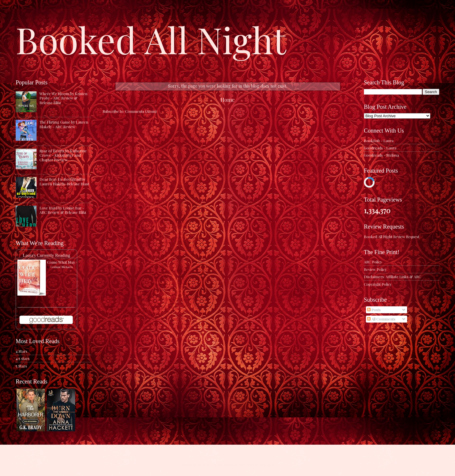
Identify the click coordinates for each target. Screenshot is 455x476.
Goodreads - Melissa (381, 155)
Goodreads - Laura (380, 148)
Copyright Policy (378, 284)
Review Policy (375, 269)
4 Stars (21, 351)
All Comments (381, 319)
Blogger (267, 465)
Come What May (61, 262)
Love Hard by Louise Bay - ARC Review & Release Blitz (63, 210)
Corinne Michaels (62, 267)
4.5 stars (23, 358)
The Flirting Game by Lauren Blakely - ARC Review (64, 124)
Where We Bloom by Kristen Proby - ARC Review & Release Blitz (63, 98)
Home (228, 100)
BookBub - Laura (379, 141)
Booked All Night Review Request (392, 237)
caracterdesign (224, 465)
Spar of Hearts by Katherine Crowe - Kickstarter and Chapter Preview (63, 155)
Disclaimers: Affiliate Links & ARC (392, 277)
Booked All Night (151, 39)
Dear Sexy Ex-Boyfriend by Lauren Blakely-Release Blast (64, 181)
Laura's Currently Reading (46, 255)
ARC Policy (373, 262)
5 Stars (21, 366)
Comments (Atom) (141, 111)
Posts (374, 310)
